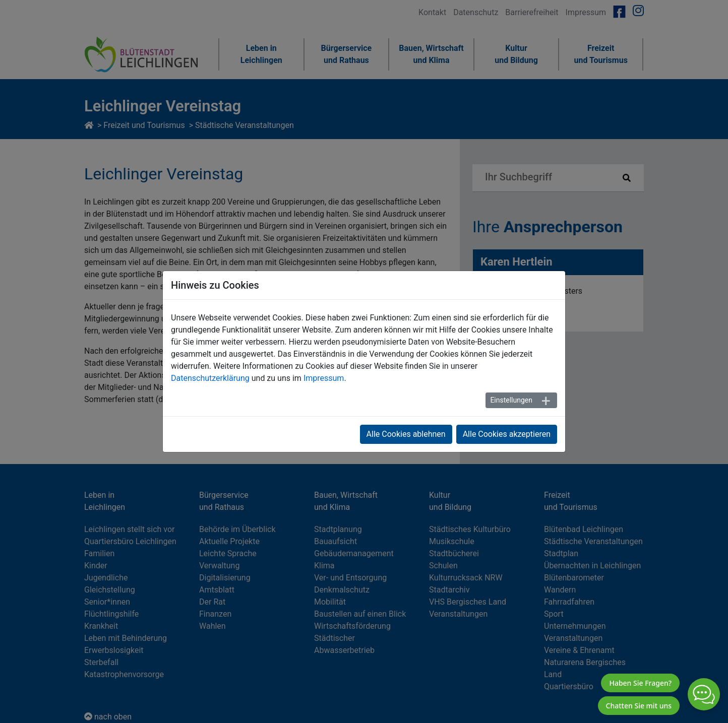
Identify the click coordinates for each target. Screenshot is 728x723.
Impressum (324, 378)
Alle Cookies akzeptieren (507, 434)
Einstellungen (511, 400)
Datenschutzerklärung (210, 378)
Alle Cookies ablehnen (406, 434)
